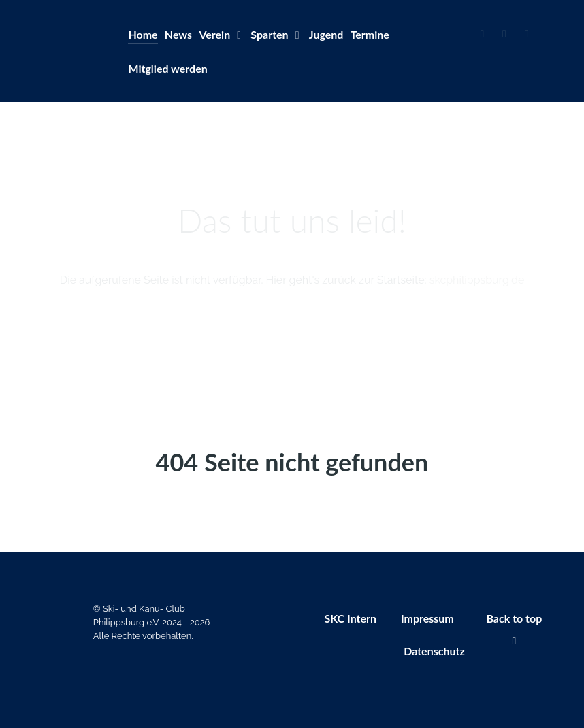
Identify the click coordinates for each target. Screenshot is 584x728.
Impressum (427, 618)
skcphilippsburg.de (477, 280)
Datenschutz (434, 651)
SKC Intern (350, 618)
